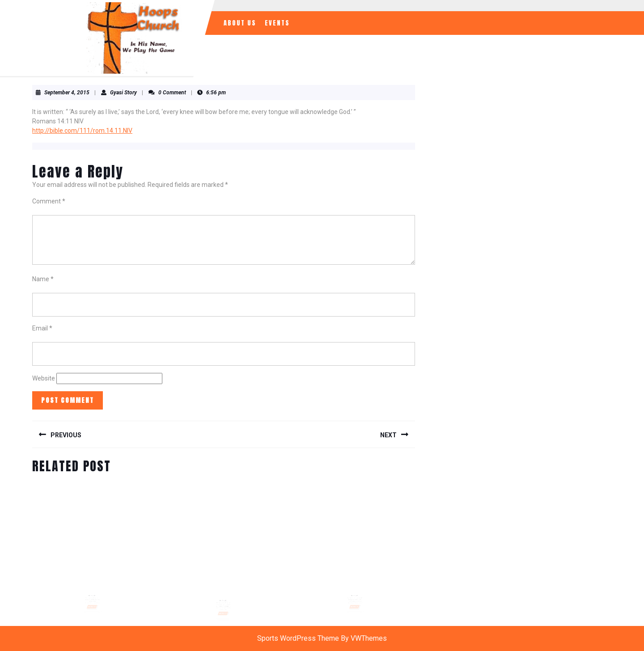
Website (44, 378)
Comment (49, 201)
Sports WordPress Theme (298, 638)
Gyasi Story (123, 93)
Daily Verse (92, 589)
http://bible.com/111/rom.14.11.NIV (82, 131)
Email (42, 328)
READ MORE (92, 598)
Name (43, 279)
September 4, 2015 (67, 93)
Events (277, 23)
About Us (240, 23)
